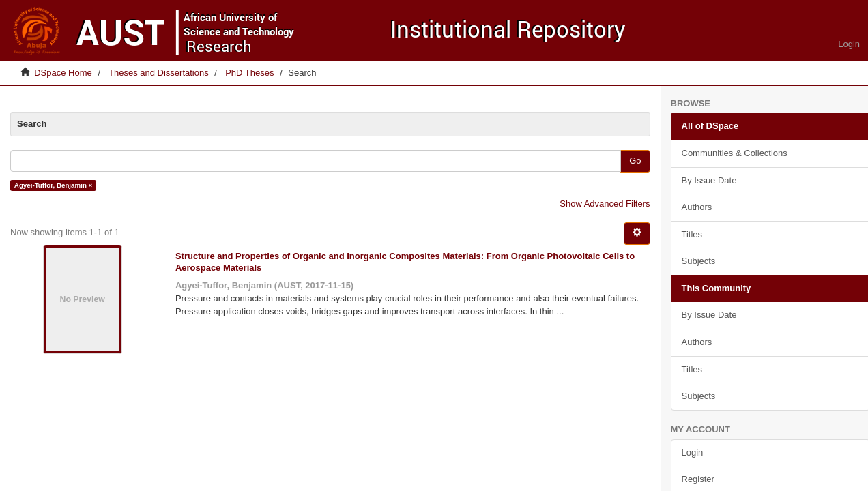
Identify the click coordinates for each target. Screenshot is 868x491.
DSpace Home (63, 73)
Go (635, 161)
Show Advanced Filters (605, 204)
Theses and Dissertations (159, 73)
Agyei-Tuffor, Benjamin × (53, 185)
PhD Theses (249, 73)
